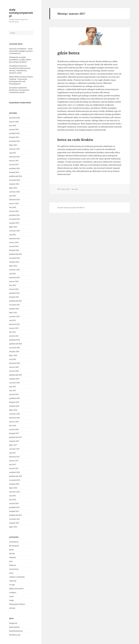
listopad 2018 (14, 402)
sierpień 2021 (14, 309)
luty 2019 (13, 390)
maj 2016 (13, 496)
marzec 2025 (14, 161)
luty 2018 (13, 426)
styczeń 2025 (14, 165)
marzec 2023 (14, 242)
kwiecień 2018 (14, 418)
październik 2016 (16, 476)
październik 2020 (16, 344)
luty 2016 (13, 500)
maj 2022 (13, 274)
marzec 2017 (14, 461)
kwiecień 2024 (14, 200)
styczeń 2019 (14, 394)
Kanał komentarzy (16, 631)
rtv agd (12, 585)
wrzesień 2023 (15, 219)
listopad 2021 (14, 297)
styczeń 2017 (14, 468)
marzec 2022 (14, 281)
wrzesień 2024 (15, 180)
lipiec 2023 (13, 227)
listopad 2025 (14, 137)
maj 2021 (13, 320)
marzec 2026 (14, 122)
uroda (11, 596)
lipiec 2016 (13, 488)
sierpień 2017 (14, 441)
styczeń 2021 (14, 336)
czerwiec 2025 (14, 149)
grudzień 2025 (14, 133)
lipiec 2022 (13, 266)
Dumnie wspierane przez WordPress (71, 208)
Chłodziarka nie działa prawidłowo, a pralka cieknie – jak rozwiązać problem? (21, 60)
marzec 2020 (14, 367)
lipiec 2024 (13, 188)
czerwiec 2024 (14, 192)
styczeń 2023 (14, 246)
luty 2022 (13, 285)
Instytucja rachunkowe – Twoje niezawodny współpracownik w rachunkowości (21, 51)
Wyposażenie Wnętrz (17, 604)
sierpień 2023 (14, 223)
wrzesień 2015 (15, 519)
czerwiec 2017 (14, 449)
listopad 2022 (14, 250)
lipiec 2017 (13, 445)
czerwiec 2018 (14, 414)
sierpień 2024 (14, 184)
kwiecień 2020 (14, 363)
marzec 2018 (14, 422)
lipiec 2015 (13, 527)
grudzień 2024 (14, 168)
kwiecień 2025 (14, 157)
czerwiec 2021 (14, 316)
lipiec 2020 (13, 355)
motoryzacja (14, 569)
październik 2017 (16, 437)
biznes (12, 550)
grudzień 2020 (14, 340)
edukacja (13, 557)
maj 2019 (13, 387)
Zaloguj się (13, 623)
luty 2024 (13, 207)
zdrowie (12, 608)
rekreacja (13, 581)
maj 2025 (13, 153)
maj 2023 (13, 235)
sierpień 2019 (14, 379)
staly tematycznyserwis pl (21, 13)
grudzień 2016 (14, 472)
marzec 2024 (14, 203)
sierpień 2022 (14, 262)
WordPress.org (15, 635)
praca (11, 573)
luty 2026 (13, 126)
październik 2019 (16, 375)
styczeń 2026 (14, 129)
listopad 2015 (14, 511)
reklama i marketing (17, 577)
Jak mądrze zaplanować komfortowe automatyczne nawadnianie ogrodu (19, 90)
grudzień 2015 (14, 507)
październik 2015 (16, 515)
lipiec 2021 (13, 313)
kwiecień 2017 (14, 457)
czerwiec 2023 (14, 231)
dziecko (12, 554)
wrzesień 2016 (15, 480)
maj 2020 (13, 359)
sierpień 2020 (14, 352)
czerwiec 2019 (14, 383)
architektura (14, 542)
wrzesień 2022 (15, 258)
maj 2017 (13, 453)
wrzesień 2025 (15, 141)
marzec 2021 (14, 328)
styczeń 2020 (14, 371)
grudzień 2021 (14, 293)
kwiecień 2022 (14, 277)
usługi (11, 600)
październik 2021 (16, 301)
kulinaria (13, 565)
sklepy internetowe (16, 589)
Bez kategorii (14, 546)
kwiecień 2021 (14, 324)
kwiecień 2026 (14, 118)
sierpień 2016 (14, 484)
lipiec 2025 (13, 145)
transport (13, 592)
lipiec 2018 (13, 410)
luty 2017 (13, 464)
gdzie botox (69, 53)
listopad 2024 (14, 172)
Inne (11, 561)
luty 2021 (13, 332)
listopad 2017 (14, 433)
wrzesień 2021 (15, 305)
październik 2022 (16, 254)
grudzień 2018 (14, 398)
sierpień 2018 (14, 406)
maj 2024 (13, 196)
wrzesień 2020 (15, 348)
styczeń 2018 (14, 429)
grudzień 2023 (14, 215)
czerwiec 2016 (14, 492)
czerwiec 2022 (14, 270)
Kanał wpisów (14, 627)
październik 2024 (16, 176)
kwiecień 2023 (14, 239)
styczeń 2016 (14, 503)
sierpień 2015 (14, 523)
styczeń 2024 (14, 211)
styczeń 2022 (14, 289)
